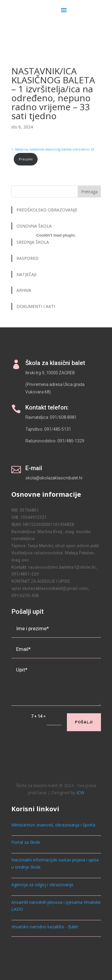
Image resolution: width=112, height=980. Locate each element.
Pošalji (84, 722)
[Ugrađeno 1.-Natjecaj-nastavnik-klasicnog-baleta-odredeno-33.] (56, 235)
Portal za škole (26, 842)
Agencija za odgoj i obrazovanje (42, 885)
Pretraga (89, 192)
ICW (80, 793)
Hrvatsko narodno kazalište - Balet (45, 927)
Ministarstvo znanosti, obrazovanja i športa (53, 825)
